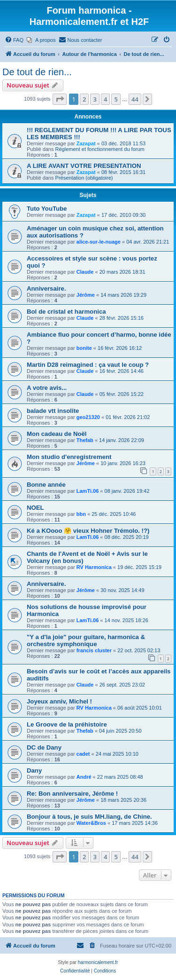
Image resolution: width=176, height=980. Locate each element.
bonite (84, 348)
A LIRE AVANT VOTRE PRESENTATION (84, 166)
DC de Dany (44, 747)
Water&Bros (91, 823)
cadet (83, 754)
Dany (34, 771)
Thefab (85, 440)
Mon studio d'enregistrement (69, 457)
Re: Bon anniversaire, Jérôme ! (72, 794)
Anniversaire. (46, 288)
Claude (85, 272)
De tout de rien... (37, 72)
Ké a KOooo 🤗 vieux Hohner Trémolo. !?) (88, 531)
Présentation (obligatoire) (84, 178)
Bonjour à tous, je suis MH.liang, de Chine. (89, 817)
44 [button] (135, 99)
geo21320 (88, 417)
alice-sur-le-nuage (99, 242)
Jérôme (86, 295)
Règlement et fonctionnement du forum (100, 149)
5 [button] (116, 99)
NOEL (35, 508)
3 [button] (95, 99)
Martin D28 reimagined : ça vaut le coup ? (88, 365)
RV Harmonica (94, 567)
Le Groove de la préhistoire (67, 724)
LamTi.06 (88, 491)
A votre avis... (47, 388)
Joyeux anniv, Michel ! (59, 701)
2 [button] (84, 99)
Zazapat (86, 143)
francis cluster (94, 650)
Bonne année (46, 485)
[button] (60, 99)
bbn (81, 514)
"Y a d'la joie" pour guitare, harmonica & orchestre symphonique (86, 640)
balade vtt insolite (53, 411)
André (84, 777)
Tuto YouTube (47, 209)
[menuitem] (14, 40)
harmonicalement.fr (98, 962)
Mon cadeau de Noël (57, 434)
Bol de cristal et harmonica (66, 312)
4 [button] (105, 99)
